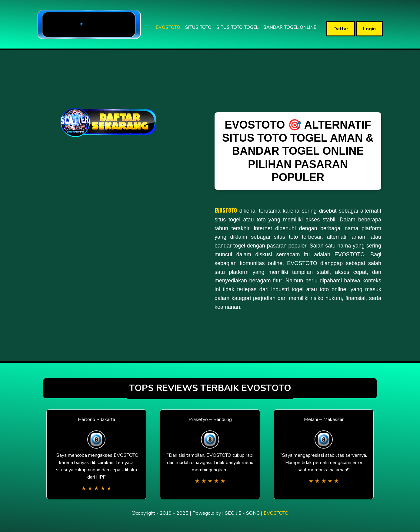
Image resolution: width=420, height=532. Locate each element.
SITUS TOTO (198, 27)
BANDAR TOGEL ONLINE (290, 27)
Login (369, 29)
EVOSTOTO (168, 27)
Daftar (341, 29)
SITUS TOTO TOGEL (237, 27)
